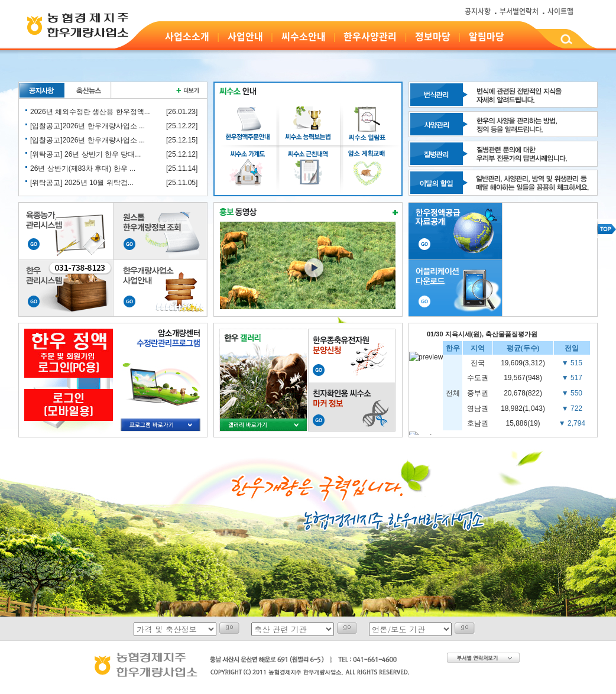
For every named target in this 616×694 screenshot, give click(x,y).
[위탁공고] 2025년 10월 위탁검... (82, 183)
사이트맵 (560, 11)
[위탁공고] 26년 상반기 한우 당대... (85, 154)
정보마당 (433, 36)
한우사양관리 (370, 36)
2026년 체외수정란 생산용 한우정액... (90, 112)
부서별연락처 (519, 11)
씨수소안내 (304, 36)
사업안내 (245, 36)
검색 (566, 41)
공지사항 (478, 11)
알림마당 (487, 36)
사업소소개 (187, 36)
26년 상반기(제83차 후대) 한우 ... (83, 168)
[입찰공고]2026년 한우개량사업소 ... (87, 126)
